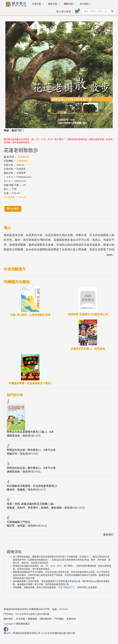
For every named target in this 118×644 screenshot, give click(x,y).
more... (110, 255)
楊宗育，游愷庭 (16, 526)
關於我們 (8, 619)
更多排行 (108, 535)
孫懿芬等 (12, 454)
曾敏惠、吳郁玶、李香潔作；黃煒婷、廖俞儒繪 (34, 508)
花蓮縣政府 (23, 157)
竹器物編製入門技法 (19, 522)
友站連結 (85, 4)
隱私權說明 (46, 619)
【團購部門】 (69, 587)
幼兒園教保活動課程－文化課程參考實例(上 (32, 486)
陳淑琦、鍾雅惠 (16, 490)
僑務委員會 (13, 436)
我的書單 (13, 209)
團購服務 (33, 619)
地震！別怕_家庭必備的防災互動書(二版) (30, 504)
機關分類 (70, 4)
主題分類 (38, 4)
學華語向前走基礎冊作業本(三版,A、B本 (30, 432)
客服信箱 (71, 619)
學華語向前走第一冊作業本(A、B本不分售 (31, 450)
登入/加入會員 (63, 12)
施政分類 (54, 4)
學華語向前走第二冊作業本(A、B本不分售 (31, 468)
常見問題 (20, 619)
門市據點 (59, 619)
